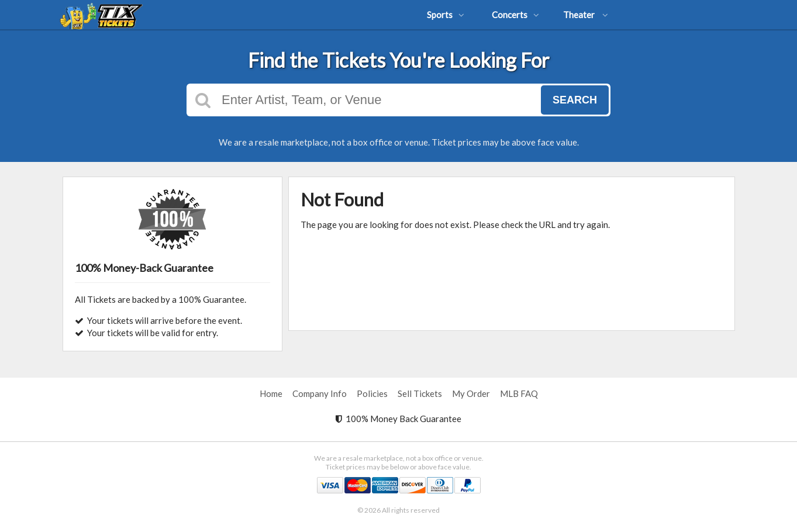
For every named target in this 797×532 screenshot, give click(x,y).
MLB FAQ (519, 393)
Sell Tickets (420, 393)
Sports (446, 15)
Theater (586, 15)
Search (575, 100)
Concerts (515, 15)
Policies (372, 393)
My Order (471, 393)
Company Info (320, 393)
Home (271, 393)
